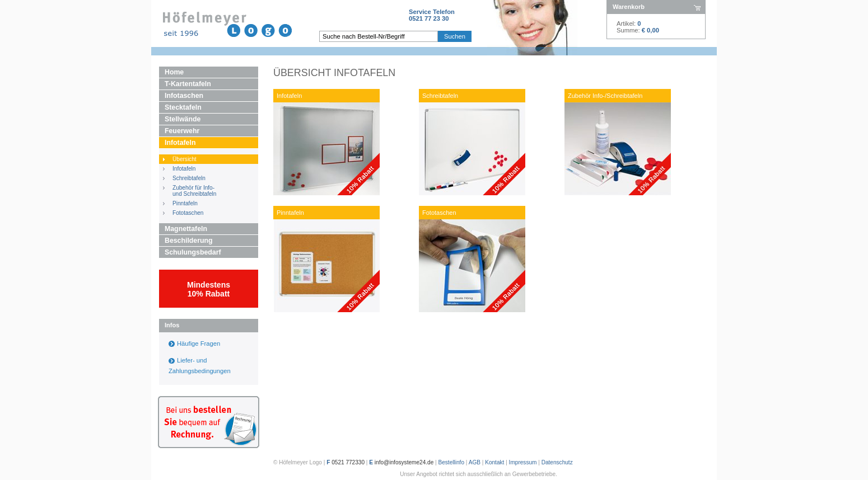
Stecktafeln (183, 107)
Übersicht (185, 159)
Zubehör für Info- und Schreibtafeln (194, 191)
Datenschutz (557, 462)
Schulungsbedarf (193, 252)
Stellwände (183, 119)
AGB (475, 462)
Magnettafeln (186, 229)
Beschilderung (189, 241)
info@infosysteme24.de (404, 462)
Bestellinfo (452, 462)
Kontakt (494, 462)
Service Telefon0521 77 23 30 (432, 15)
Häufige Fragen (199, 343)
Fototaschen (188, 213)
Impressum (523, 462)
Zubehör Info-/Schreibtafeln (605, 96)
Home (174, 72)
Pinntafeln (185, 203)
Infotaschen (184, 96)
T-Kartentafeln (188, 84)
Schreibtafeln (189, 178)
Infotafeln (180, 143)
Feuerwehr (182, 131)
